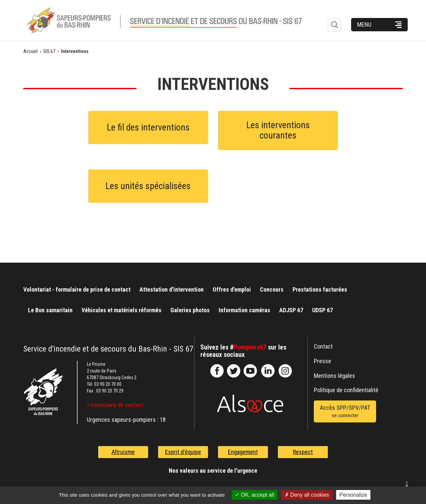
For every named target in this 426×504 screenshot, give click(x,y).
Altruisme (123, 452)
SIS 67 (49, 51)
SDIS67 (217, 371)
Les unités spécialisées (148, 186)
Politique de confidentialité (346, 390)
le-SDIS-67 (234, 371)
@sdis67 (285, 371)
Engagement (243, 452)
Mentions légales (334, 376)
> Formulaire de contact (115, 405)
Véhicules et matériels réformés (121, 310)
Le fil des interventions (148, 127)
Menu (364, 24)
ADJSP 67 (291, 310)
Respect (303, 452)
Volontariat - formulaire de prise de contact (77, 289)
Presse (322, 361)
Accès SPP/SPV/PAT (345, 412)
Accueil (30, 51)
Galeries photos (190, 310)
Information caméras (244, 310)
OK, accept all (254, 495)
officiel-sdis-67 (250, 371)
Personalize (353, 495)
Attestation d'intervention (172, 289)
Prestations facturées (320, 289)
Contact (323, 346)
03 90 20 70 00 (108, 384)
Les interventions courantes (278, 130)
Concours (272, 289)
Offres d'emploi (232, 289)
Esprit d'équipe (183, 452)
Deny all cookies (307, 495)
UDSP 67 (322, 310)
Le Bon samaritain (50, 310)
